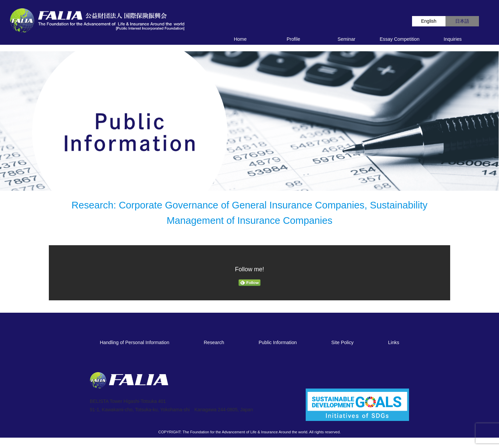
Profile (293, 39)
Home (240, 39)
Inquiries (453, 39)
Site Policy (343, 342)
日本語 (462, 21)
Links (393, 342)
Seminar (346, 39)
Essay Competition (400, 39)
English (429, 21)
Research (214, 342)
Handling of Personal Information (134, 342)
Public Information (278, 342)
